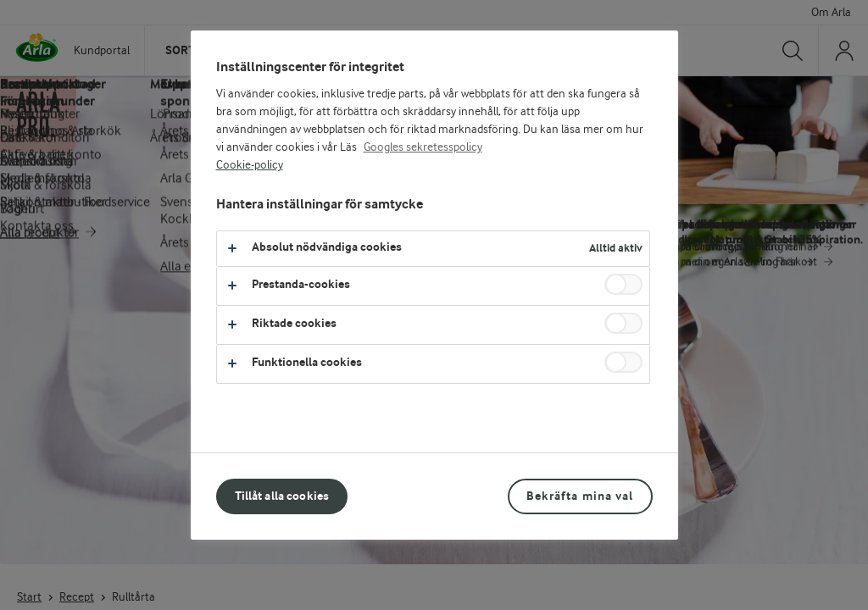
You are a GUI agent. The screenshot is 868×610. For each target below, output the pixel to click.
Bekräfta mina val (580, 496)
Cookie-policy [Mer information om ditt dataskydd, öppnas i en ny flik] (250, 165)
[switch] (623, 284)
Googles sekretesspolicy (423, 147)
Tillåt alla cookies (282, 496)
